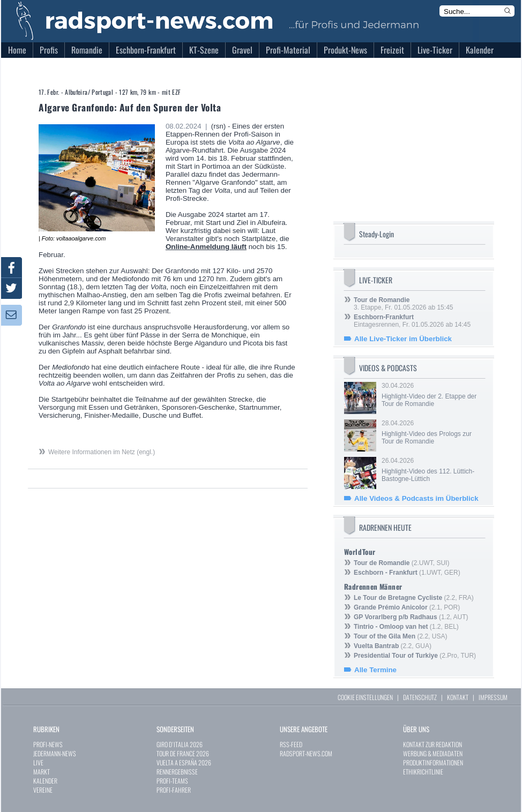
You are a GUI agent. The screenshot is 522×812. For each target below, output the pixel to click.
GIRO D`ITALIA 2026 (180, 744)
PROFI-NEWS (48, 744)
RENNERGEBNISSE (177, 772)
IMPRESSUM (493, 697)
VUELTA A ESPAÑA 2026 (184, 762)
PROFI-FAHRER (174, 790)
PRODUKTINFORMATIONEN (433, 762)
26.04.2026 (432, 470)
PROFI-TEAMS (172, 781)
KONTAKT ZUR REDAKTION (432, 744)
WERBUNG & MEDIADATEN (433, 753)
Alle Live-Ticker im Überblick (403, 339)
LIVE (38, 762)
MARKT (42, 772)
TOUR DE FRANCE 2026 (183, 753)
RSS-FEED (291, 744)
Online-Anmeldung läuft (206, 247)
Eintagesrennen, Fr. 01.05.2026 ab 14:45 (412, 321)
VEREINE (43, 790)
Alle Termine (375, 670)
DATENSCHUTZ (420, 697)
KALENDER (45, 781)
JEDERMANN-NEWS (55, 753)
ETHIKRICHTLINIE (423, 772)
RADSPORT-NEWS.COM (306, 753)
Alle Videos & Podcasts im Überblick (416, 498)
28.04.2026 (432, 432)
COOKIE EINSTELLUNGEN (365, 697)
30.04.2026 (432, 395)
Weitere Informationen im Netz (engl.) (102, 452)
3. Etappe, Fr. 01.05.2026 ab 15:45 (403, 304)
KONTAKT (458, 697)
